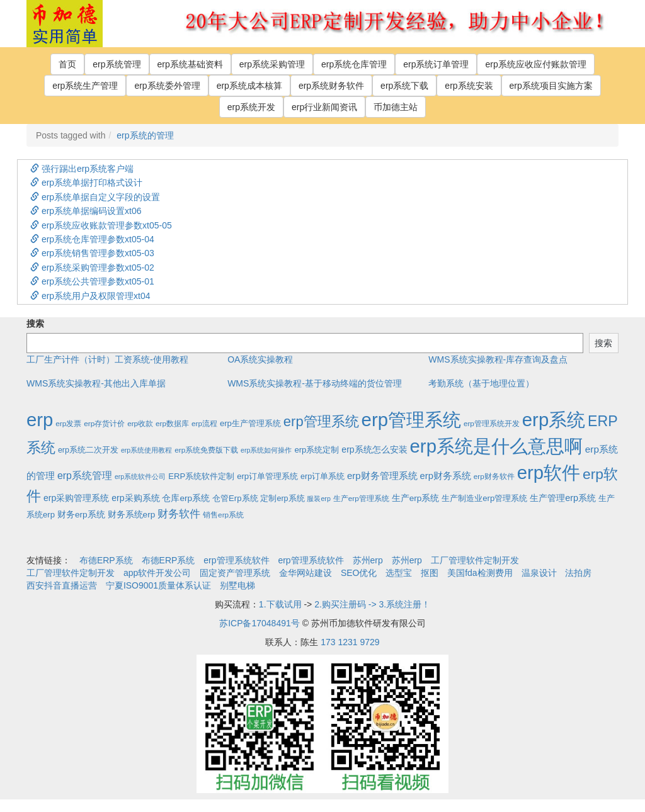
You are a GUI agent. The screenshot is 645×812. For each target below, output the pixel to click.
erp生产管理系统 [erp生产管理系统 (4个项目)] (250, 423)
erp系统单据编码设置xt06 (86, 211)
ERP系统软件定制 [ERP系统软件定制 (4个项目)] (201, 476)
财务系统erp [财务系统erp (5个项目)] (132, 515)
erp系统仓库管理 (354, 64)
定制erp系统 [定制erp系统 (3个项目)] (282, 499)
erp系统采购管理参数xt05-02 (92, 268)
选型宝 (399, 573)
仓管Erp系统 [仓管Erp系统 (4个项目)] (235, 498)
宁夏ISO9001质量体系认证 (158, 585)
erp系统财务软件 (331, 86)
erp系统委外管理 (167, 86)
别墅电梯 (237, 585)
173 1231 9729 (350, 642)
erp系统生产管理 (85, 86)
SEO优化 (359, 573)
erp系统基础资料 (190, 64)
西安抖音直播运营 (62, 585)
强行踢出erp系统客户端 (82, 169)
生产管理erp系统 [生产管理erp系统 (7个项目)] (563, 498)
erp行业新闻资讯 (324, 107)
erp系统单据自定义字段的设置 (95, 197)
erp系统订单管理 (436, 64)
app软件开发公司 (157, 573)
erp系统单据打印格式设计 (86, 183)
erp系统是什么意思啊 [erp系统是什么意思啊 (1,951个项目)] (496, 446)
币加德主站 (396, 107)
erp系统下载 (404, 86)
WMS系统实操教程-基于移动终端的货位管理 (315, 383)
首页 (67, 64)
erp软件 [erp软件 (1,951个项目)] (549, 472)
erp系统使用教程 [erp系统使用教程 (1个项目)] (146, 450)
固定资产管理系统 (235, 573)
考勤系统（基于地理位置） (481, 383)
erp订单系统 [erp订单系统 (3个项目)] (322, 476)
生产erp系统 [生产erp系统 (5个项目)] (416, 498)
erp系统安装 (469, 86)
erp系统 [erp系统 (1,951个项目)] (554, 420)
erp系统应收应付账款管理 (535, 64)
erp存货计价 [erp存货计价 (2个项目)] (104, 423)
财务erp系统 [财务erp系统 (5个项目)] (81, 515)
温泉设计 (539, 573)
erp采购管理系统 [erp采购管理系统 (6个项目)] (76, 498)
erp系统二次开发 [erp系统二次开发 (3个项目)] (88, 450)
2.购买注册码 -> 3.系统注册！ (372, 604)
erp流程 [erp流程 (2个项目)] (204, 423)
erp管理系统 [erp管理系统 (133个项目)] (321, 421)
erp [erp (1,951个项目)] (40, 420)
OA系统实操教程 (260, 359)
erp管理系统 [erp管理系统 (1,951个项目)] (411, 420)
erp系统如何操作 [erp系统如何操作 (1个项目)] (266, 450)
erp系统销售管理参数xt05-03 (92, 253)
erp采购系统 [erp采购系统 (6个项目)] (135, 498)
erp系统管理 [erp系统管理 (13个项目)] (85, 476)
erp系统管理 (117, 64)
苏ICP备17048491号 (260, 623)
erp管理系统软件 (236, 560)
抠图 (430, 573)
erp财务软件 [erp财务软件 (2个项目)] (494, 476)
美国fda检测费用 (480, 573)
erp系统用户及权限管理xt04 (90, 296)
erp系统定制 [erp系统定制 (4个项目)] (317, 450)
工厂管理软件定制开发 (475, 560)
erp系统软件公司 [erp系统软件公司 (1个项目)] (140, 476)
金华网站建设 (305, 573)
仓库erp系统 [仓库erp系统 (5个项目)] (186, 498)
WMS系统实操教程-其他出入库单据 (96, 383)
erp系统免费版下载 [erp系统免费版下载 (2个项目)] (206, 450)
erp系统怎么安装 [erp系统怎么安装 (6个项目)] (374, 449)
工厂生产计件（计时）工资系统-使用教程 (107, 359)
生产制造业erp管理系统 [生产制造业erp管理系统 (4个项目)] (484, 498)
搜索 (35, 324)
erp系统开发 (251, 107)
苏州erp (368, 560)
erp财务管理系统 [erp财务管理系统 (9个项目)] (382, 476)
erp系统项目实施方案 (551, 86)
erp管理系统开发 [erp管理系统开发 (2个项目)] (492, 423)
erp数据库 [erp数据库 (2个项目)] (172, 423)
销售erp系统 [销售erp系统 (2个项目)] (223, 515)
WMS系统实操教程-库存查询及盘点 (498, 359)
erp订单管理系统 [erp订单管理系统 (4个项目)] (267, 476)
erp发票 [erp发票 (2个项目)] (68, 423)
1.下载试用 (280, 604)
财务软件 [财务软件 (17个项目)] (179, 514)
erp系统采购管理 (272, 64)
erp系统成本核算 (249, 86)
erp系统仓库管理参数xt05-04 (92, 239)
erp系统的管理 (145, 135)
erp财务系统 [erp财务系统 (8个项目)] (446, 476)
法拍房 (578, 573)
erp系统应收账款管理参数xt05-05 (101, 225)
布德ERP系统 (106, 560)
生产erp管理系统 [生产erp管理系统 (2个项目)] (361, 498)
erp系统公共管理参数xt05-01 (92, 281)
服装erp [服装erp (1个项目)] (318, 499)
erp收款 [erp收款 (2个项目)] (140, 423)
